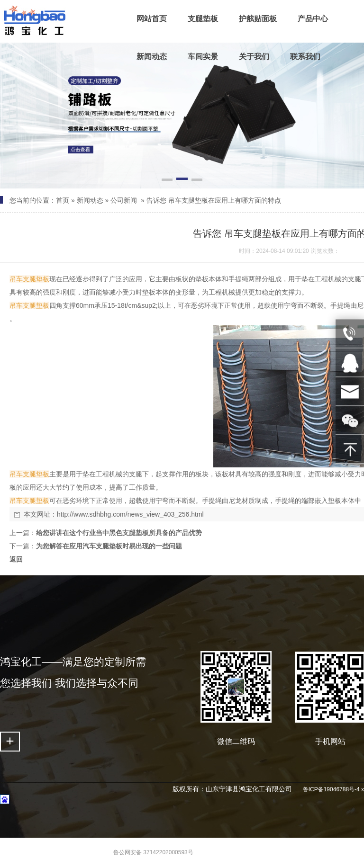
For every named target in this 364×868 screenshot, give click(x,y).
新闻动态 (90, 200)
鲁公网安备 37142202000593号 (153, 852)
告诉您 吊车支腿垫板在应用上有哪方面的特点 (214, 200)
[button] (167, 180)
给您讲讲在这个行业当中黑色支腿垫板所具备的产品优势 (119, 533)
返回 (16, 559)
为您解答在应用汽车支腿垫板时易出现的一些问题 (109, 546)
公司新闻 (124, 200)
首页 (63, 200)
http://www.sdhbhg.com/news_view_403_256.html (130, 514)
